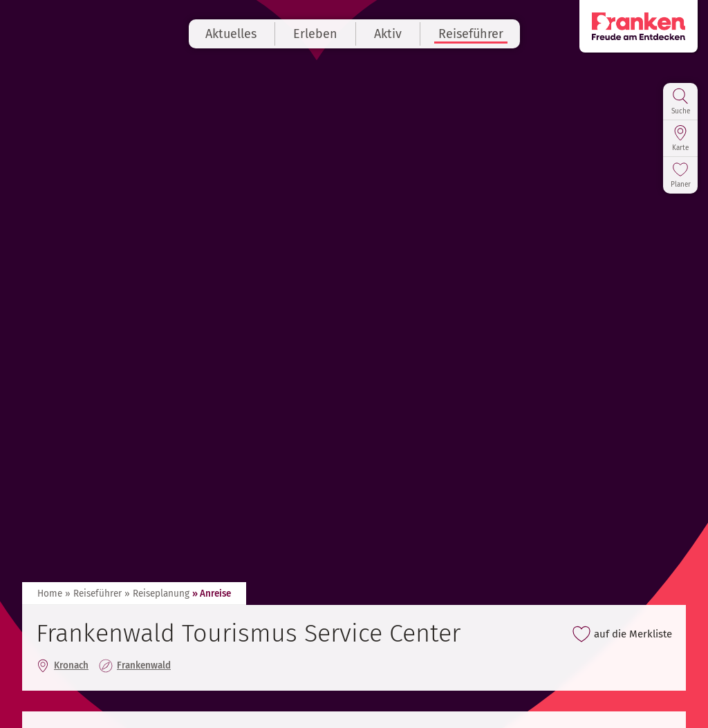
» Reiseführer (93, 594)
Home (50, 594)
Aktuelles (231, 34)
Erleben (315, 34)
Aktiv (388, 34)
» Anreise (212, 594)
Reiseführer (471, 34)
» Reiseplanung (157, 594)
